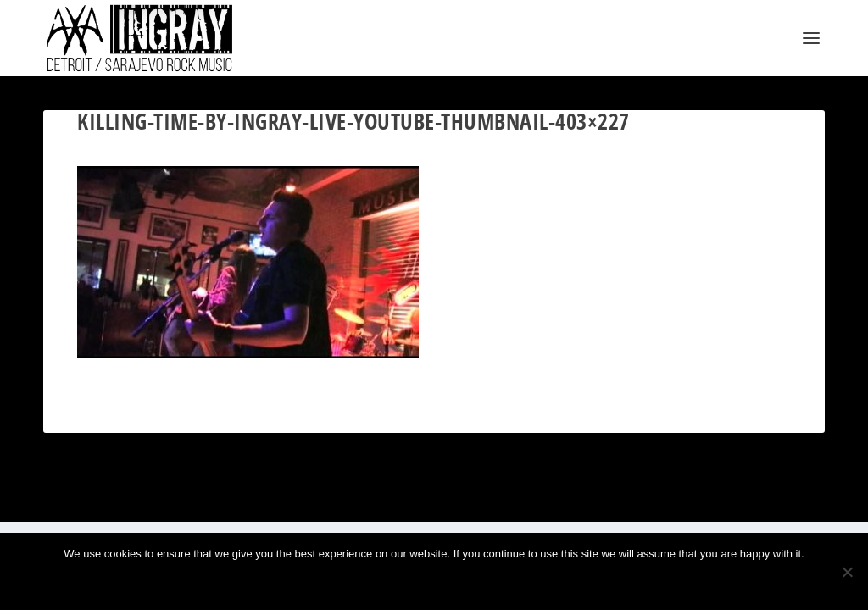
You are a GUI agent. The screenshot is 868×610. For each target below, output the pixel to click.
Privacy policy (461, 582)
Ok (378, 582)
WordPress (231, 502)
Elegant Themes (125, 502)
